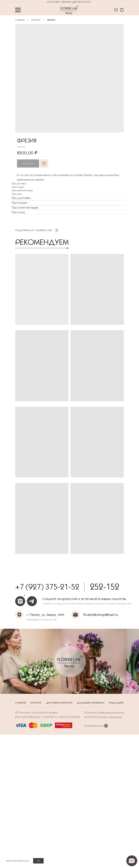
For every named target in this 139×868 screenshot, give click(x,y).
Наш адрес (116, 703)
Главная (20, 20)
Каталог (36, 20)
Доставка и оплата (59, 703)
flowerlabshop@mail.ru (100, 615)
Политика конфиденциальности (104, 712)
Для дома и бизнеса (91, 703)
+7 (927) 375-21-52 (47, 587)
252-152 (105, 587)
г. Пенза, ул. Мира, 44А (46, 615)
